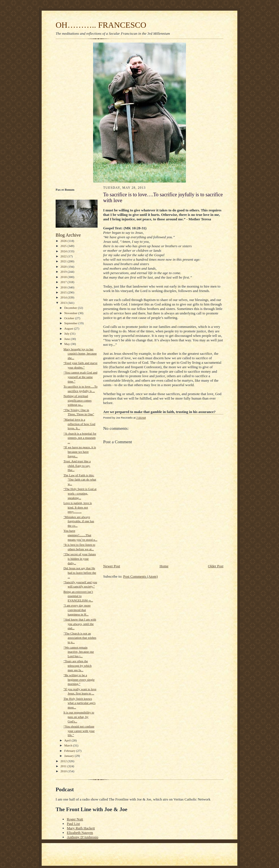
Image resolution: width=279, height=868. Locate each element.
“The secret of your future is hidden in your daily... (80, 558)
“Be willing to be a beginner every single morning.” (79, 679)
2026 (64, 241)
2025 (64, 246)
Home (164, 566)
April (68, 740)
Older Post (216, 566)
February (70, 751)
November (71, 313)
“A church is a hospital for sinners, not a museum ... (80, 438)
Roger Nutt (75, 819)
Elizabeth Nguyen (80, 833)
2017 (64, 282)
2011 (64, 766)
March (69, 745)
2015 (64, 292)
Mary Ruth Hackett (81, 828)
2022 (64, 256)
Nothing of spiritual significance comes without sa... (77, 400)
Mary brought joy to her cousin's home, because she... (80, 354)
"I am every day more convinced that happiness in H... (77, 610)
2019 (64, 272)
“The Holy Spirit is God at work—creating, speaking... (80, 493)
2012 (64, 761)
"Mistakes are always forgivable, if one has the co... (79, 521)
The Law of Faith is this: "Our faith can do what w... (80, 480)
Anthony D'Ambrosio (82, 837)
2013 (64, 303)
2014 (64, 297)
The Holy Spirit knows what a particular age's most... (80, 703)
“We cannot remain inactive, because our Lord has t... (79, 652)
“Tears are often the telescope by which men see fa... (78, 665)
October (70, 318)
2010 (64, 771)
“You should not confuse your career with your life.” (79, 731)
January (70, 756)
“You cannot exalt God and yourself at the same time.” (80, 377)
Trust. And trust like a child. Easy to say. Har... (77, 466)
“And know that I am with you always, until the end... (80, 624)
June (68, 339)
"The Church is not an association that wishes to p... (80, 638)
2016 (64, 287)
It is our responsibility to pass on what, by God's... (79, 717)
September (71, 323)
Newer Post (112, 566)
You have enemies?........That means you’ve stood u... (80, 535)
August (69, 328)
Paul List (73, 824)
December (71, 308)
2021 (64, 261)
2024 (64, 251)
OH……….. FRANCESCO (101, 25)
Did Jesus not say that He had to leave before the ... (80, 572)
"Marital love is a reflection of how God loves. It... (79, 424)
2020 (64, 267)
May (68, 344)
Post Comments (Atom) (141, 576)
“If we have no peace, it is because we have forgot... (80, 452)
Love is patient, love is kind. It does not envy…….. (78, 507)
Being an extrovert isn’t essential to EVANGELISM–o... (78, 596)
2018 (64, 277)
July (67, 333)
